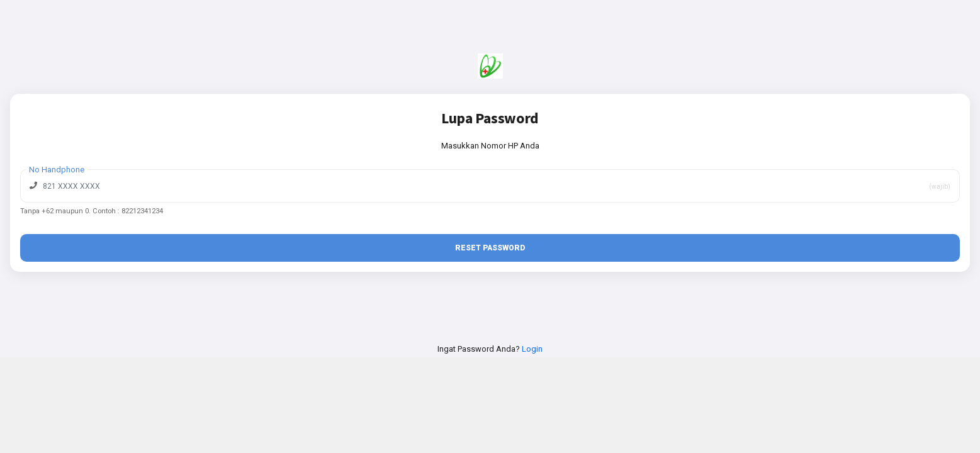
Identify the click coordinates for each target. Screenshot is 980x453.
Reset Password (490, 248)
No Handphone (57, 170)
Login (532, 349)
